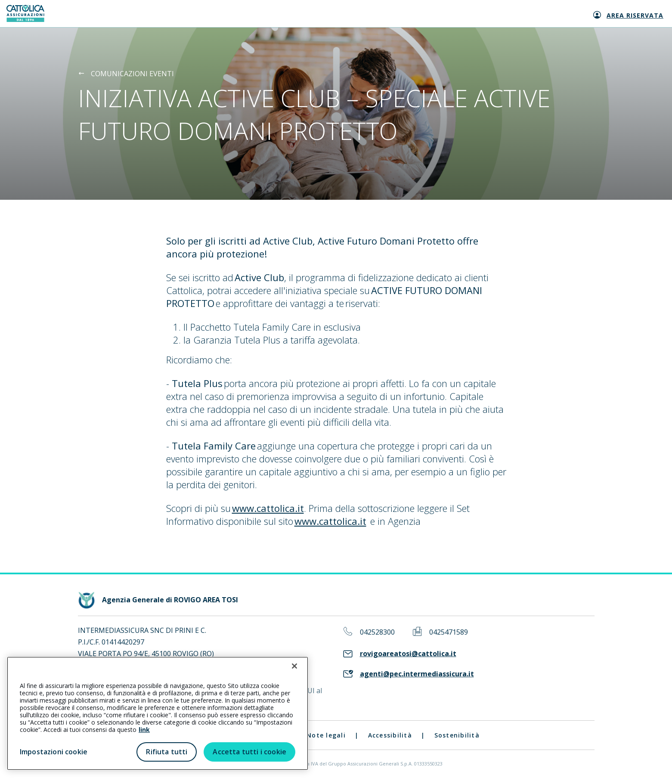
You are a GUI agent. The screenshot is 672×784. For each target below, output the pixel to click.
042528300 (377, 632)
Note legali (326, 735)
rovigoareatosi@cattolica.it (408, 654)
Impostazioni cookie (54, 752)
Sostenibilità (457, 735)
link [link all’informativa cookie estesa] (144, 730)
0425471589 (449, 632)
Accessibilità (390, 735)
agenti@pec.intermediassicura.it (417, 674)
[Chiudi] (294, 666)
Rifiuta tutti (167, 752)
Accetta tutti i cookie (249, 752)
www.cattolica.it (268, 508)
